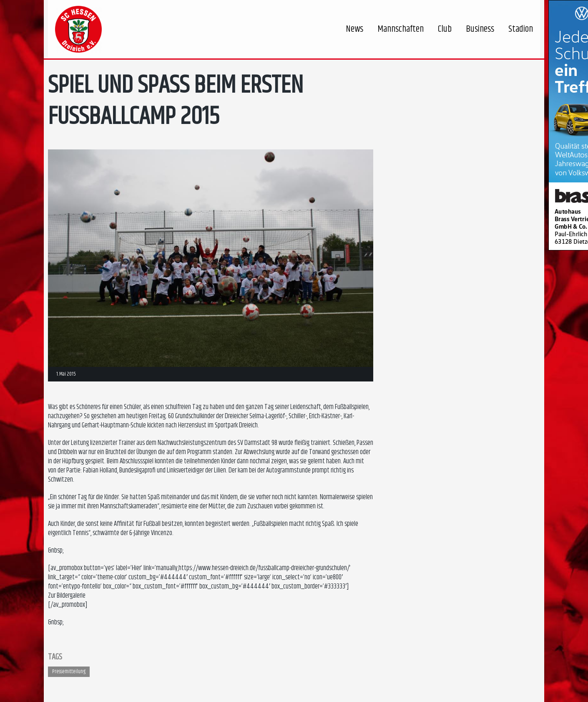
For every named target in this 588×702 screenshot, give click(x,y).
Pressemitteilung (69, 672)
